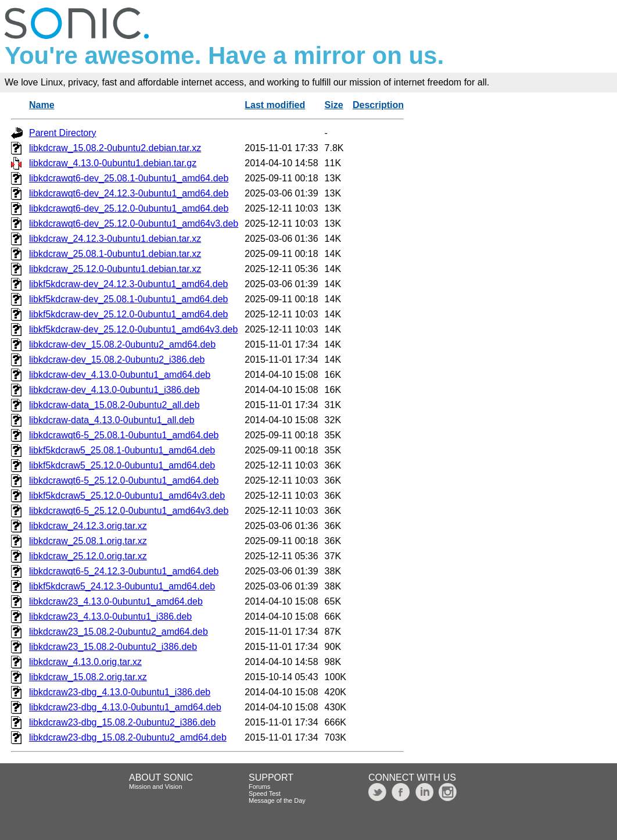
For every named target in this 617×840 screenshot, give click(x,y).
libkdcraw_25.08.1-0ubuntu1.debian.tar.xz (115, 254)
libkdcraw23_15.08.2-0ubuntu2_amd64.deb (119, 632)
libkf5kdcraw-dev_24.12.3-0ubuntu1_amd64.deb (128, 284)
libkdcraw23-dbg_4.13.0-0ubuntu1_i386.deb (120, 692)
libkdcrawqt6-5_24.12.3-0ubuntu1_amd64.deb (124, 571)
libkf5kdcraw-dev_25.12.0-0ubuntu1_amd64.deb (128, 314)
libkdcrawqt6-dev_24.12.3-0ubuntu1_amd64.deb (129, 193)
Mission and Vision (156, 787)
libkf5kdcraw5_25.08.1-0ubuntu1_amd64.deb (122, 450)
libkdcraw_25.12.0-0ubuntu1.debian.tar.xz (115, 269)
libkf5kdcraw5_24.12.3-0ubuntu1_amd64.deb (122, 586)
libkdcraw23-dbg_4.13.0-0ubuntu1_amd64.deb (125, 707)
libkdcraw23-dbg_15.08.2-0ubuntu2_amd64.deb (128, 737)
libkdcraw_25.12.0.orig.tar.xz (88, 556)
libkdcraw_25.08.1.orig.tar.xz (88, 541)
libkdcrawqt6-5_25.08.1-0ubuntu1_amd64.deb (124, 435)
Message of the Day (277, 800)
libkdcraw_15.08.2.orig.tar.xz (88, 677)
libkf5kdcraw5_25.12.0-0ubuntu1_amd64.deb (122, 465)
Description (378, 105)
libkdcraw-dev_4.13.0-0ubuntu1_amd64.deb (120, 375)
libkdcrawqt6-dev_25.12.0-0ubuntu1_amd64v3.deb (134, 224)
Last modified (275, 105)
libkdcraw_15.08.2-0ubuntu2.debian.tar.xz (115, 148)
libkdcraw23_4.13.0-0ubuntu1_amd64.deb (116, 601)
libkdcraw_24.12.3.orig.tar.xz (88, 526)
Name (42, 105)
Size (334, 105)
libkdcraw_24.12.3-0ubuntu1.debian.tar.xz (115, 239)
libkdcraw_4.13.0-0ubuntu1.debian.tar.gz (113, 163)
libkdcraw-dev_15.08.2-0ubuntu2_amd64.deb (122, 344)
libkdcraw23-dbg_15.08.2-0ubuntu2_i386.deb (122, 722)
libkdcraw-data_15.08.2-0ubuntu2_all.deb (114, 405)
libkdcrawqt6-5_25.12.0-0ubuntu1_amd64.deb (124, 480)
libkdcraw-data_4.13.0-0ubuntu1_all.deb (112, 420)
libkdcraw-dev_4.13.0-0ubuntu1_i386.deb (114, 390)
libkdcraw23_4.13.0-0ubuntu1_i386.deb (110, 616)
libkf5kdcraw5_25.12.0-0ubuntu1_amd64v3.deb (127, 496)
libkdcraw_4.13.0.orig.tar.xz (85, 662)
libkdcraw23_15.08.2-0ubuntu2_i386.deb (113, 647)
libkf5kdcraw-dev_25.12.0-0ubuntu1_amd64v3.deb (133, 329)
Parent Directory (63, 133)
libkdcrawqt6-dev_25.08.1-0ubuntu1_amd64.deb (129, 178)
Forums (259, 787)
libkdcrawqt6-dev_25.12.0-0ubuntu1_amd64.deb (129, 208)
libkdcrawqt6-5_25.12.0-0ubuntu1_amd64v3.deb (129, 511)
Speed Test (265, 793)
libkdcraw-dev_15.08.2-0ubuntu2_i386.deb (117, 360)
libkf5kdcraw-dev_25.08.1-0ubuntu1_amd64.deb (128, 299)
